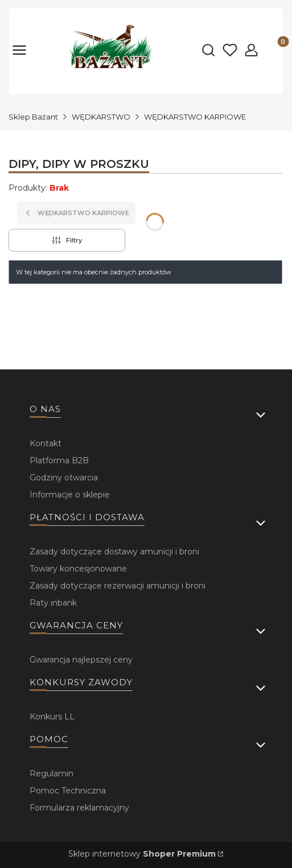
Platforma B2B (59, 460)
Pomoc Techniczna (68, 791)
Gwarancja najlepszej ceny (81, 660)
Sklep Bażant (33, 117)
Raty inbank (53, 603)
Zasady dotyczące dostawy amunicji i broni (114, 552)
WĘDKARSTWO (101, 117)
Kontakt (46, 443)
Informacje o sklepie (70, 495)
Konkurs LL (52, 717)
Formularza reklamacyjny (79, 808)
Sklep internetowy (142, 854)
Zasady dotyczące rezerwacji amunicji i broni (118, 586)
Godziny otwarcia (64, 478)
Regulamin (52, 774)
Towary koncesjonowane (78, 569)
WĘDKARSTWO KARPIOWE (195, 117)
